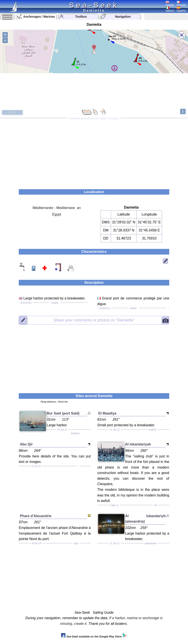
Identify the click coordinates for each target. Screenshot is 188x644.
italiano (170, 9)
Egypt (57, 214)
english (170, 4)
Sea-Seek (94, 5)
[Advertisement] (94, 152)
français (181, 4)
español (181, 9)
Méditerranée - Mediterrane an (57, 208)
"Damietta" (94, 320)
